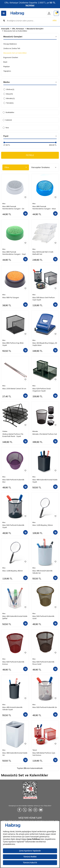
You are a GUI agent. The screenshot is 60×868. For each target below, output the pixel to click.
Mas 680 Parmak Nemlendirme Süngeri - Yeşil (14, 253)
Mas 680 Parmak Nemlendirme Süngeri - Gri (13, 208)
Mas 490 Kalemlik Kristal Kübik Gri (15, 754)
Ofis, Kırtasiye (18, 29)
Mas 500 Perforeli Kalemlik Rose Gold (43, 663)
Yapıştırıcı (7, 71)
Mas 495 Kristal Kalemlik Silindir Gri (42, 572)
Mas (8, 94)
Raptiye (7, 66)
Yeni (6, 128)
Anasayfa (5, 29)
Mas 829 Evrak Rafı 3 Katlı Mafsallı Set (43, 253)
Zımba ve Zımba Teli (12, 48)
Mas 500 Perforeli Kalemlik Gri (45, 707)
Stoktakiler (8, 112)
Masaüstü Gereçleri (35, 29)
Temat (8, 103)
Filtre (16, 167)
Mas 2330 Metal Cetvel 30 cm (14, 389)
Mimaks (9, 98)
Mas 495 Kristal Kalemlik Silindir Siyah (12, 708)
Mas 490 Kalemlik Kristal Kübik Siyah (45, 481)
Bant (5, 62)
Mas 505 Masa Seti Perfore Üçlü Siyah (44, 299)
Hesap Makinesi (10, 44)
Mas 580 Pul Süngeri (11, 297)
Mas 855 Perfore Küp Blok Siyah (13, 344)
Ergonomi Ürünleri (11, 57)
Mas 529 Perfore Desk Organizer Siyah (42, 390)
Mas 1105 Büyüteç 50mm (43, 525)
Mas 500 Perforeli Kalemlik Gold (43, 617)
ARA (55, 20)
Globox (9, 89)
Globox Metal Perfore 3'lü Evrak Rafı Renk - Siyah (13, 435)
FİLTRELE (30, 155)
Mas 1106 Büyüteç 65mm (13, 571)
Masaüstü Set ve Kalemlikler (15, 53)
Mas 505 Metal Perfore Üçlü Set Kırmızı (44, 754)
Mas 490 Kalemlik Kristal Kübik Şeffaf (15, 617)
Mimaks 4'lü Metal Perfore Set (45, 434)
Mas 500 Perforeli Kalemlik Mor (13, 481)
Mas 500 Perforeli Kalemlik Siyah (13, 526)
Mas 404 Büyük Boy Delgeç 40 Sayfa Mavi (45, 344)
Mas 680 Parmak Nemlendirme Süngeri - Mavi (44, 208)
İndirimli (7, 120)
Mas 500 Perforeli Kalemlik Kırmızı (13, 663)
